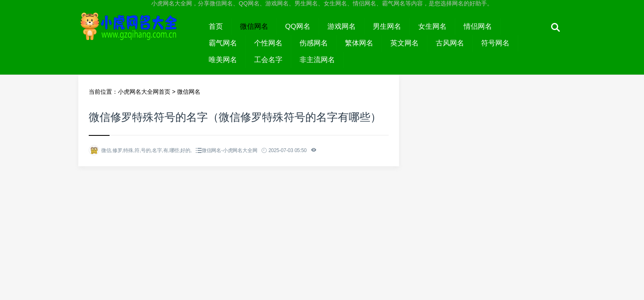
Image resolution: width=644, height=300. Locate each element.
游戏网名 (342, 26)
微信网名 (254, 26)
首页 (216, 26)
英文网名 (404, 43)
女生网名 (432, 26)
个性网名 (268, 43)
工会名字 (268, 60)
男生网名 (387, 26)
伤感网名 (314, 43)
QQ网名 (298, 26)
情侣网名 (478, 26)
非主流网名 (317, 60)
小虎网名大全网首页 (144, 92)
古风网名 (450, 43)
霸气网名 (223, 43)
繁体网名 (359, 43)
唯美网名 (223, 60)
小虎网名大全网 (139, 34)
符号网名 (495, 43)
